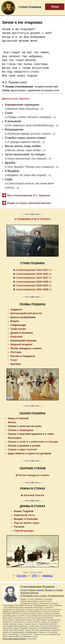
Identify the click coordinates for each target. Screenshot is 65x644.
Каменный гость (24, 515)
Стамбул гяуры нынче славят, (26, 138)
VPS (34, 576)
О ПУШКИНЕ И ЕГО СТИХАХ (32, 219)
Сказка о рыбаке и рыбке (24, 446)
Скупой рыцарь (24, 531)
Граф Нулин (18, 329)
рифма (26, 572)
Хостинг (22, 576)
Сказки (40, 590)
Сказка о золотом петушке (25, 426)
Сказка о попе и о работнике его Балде (33, 442)
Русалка (19, 527)
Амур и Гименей (18, 418)
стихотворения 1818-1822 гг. (34, 274)
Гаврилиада (18, 325)
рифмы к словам (36, 572)
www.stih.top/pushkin (14, 639)
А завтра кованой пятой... (25, 142)
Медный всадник (21, 344)
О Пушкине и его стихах (34, 596)
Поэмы (32, 590)
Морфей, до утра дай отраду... (28, 175)
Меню (53, 7)
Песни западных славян (26, 348)
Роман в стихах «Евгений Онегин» (29, 203)
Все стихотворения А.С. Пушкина (29, 195)
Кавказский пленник (23, 340)
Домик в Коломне (22, 333)
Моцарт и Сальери (26, 519)
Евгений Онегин (34, 495)
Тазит (14, 360)
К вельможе (13, 121)
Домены (47, 576)
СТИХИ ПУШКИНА (32, 263)
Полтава (16, 352)
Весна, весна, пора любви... (25, 150)
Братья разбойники (23, 317)
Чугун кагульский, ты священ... (28, 159)
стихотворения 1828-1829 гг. (34, 282)
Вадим (15, 321)
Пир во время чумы (27, 523)
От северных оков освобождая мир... (31, 125)
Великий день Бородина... (24, 109)
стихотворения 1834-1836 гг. (34, 289)
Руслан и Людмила (23, 356)
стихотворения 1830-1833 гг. (34, 285)
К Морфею (12, 171)
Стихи (24, 590)
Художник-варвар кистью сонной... (30, 134)
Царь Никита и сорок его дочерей (29, 453)
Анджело (16, 309)
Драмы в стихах (54, 590)
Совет (9, 113)
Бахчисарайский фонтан (26, 313)
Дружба (10, 163)
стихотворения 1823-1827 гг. (34, 278)
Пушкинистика (56, 596)
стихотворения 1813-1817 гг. (34, 270)
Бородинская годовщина (22, 105)
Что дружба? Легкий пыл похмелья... (32, 167)
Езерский (16, 337)
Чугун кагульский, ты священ (25, 154)
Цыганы (16, 364)
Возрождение (14, 130)
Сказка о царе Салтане (22, 449)
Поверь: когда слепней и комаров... (30, 117)
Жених (12, 422)
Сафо (9, 179)
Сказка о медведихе (21, 430)
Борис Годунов (24, 511)
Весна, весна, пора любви (23, 146)
